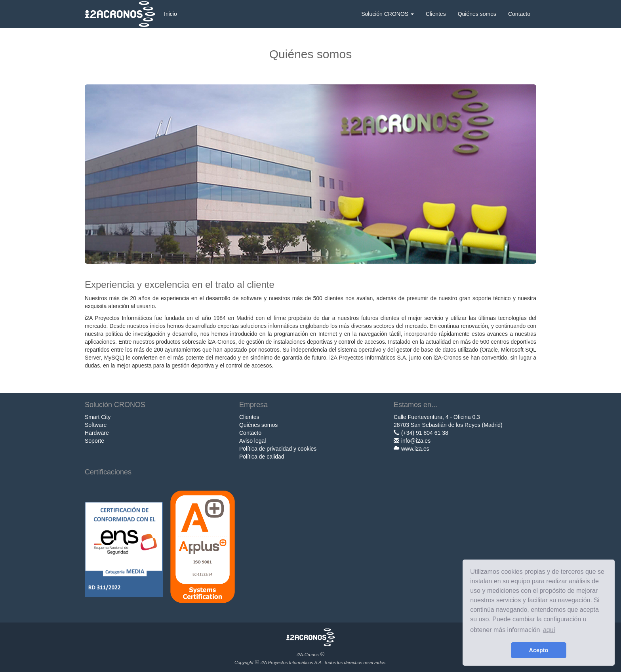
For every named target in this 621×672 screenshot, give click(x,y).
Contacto (519, 14)
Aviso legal (252, 441)
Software (96, 425)
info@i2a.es (416, 441)
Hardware (97, 433)
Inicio (170, 14)
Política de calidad (262, 457)
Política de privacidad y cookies (278, 449)
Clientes (436, 14)
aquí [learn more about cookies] (549, 630)
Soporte (94, 441)
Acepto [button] (539, 650)
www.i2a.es (415, 449)
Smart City (98, 417)
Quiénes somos (477, 14)
